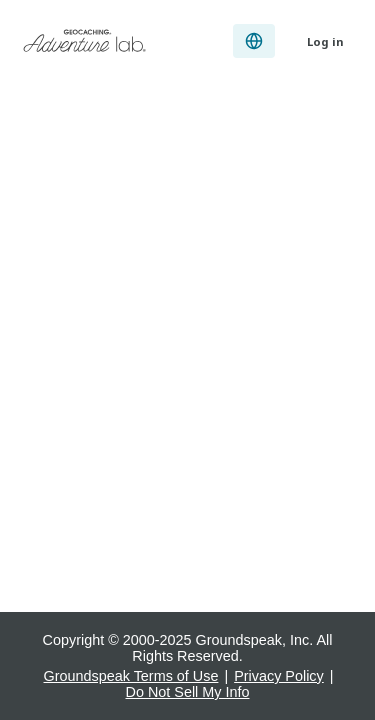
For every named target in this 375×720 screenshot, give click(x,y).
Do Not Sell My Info (188, 692)
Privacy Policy (279, 676)
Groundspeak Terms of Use (131, 676)
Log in (325, 41)
